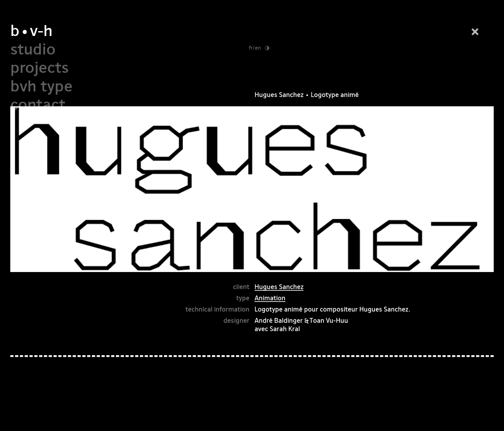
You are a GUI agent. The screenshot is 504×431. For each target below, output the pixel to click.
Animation (270, 281)
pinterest (433, 419)
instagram (395, 419)
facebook (356, 419)
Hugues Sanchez (279, 270)
